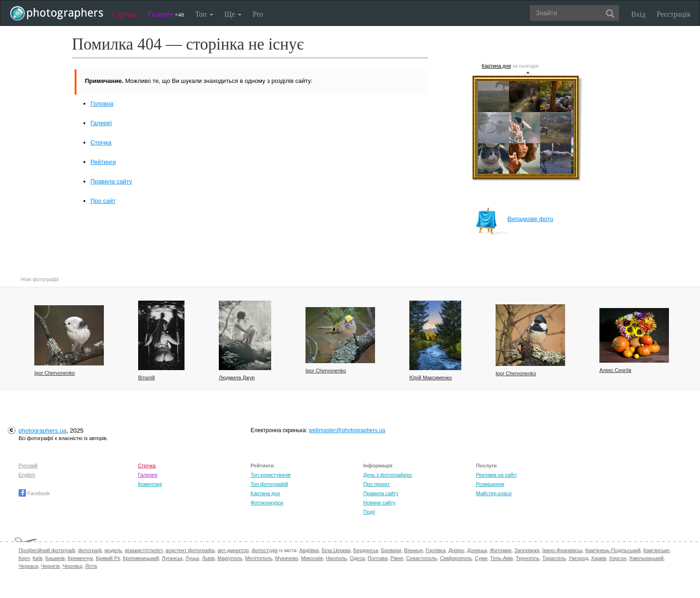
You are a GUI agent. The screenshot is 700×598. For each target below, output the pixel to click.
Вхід (639, 14)
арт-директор (233, 550)
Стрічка (124, 14)
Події (369, 512)
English (27, 475)
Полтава (378, 558)
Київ (37, 558)
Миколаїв (312, 558)
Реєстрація (674, 14)
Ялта (91, 566)
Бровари (391, 550)
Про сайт (103, 201)
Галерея (166, 14)
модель (114, 550)
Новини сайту (380, 503)
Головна (102, 104)
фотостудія (265, 550)
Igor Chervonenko (54, 373)
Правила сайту (111, 181)
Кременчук (80, 558)
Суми (481, 558)
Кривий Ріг (108, 558)
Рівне (397, 558)
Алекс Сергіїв (615, 370)
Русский (28, 466)
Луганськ (172, 558)
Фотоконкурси (267, 503)
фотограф (90, 550)
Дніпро (456, 550)
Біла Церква (336, 550)
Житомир (500, 550)
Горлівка (436, 550)
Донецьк (477, 550)
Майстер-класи (494, 493)
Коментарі (150, 484)
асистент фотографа (190, 550)
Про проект (377, 484)
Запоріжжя (527, 550)
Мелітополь (259, 558)
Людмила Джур (237, 378)
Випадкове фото (514, 219)
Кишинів (55, 558)
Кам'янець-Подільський (613, 550)
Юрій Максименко (431, 378)
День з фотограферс (388, 475)
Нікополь (336, 558)
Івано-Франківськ (562, 550)
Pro (258, 14)
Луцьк (192, 558)
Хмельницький (646, 558)
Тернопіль (528, 558)
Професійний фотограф (47, 550)
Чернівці (73, 566)
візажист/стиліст (143, 550)
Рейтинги (103, 162)
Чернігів (51, 566)
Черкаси (28, 566)
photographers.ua (42, 431)
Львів (208, 558)
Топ (204, 14)
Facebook (34, 493)
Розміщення (490, 484)
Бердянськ (366, 550)
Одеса (357, 558)
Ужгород (579, 558)
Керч (24, 558)
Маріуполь (230, 558)
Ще (233, 14)
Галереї (101, 123)
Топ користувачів (270, 475)
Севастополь (421, 558)
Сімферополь (456, 558)
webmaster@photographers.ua (347, 430)
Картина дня (496, 66)
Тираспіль (554, 558)
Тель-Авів (501, 558)
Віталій (146, 378)
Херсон (618, 558)
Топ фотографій (269, 484)
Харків (599, 558)
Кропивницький (141, 558)
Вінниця (414, 550)
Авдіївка (309, 550)
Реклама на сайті (496, 475)
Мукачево (287, 558)
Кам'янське (657, 550)
